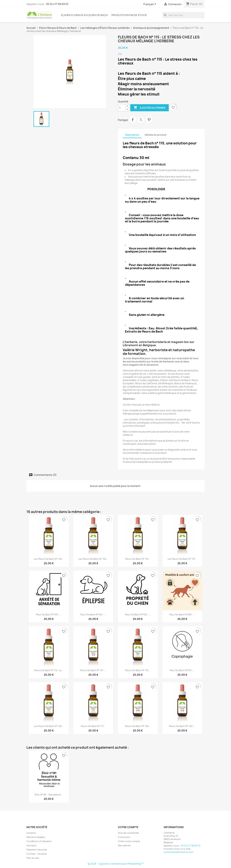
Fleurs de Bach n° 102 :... (182, 726)
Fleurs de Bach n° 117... (93, 726)
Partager (133, 120)
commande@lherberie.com (178, 852)
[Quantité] (122, 108)
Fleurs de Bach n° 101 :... (93, 670)
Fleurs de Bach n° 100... (138, 726)
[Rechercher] (183, 15)
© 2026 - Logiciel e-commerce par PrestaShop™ (116, 864)
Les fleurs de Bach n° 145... (49, 559)
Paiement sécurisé (37, 850)
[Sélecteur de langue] (150, 4)
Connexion (124, 837)
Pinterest (149, 120)
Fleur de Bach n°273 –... (182, 670)
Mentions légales (36, 837)
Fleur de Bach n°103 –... (49, 614)
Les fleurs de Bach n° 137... (182, 559)
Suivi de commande (128, 833)
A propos (31, 845)
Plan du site (33, 858)
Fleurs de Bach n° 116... (138, 559)
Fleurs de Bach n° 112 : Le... (49, 670)
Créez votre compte (129, 841)
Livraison (31, 833)
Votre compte (128, 827)
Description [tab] (132, 135)
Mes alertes (124, 845)
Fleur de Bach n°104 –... (93, 614)
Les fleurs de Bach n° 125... (49, 726)
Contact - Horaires (37, 854)
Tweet (141, 120)
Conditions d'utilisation (39, 841)
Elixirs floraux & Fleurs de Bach (84, 15)
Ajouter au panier (150, 108)
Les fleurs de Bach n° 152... (93, 559)
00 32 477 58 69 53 (57, 4)
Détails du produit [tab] (156, 135)
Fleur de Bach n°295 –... (182, 614)
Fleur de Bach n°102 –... (138, 614)
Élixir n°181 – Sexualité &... (49, 795)
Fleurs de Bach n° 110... (138, 670)
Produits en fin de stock (129, 15)
